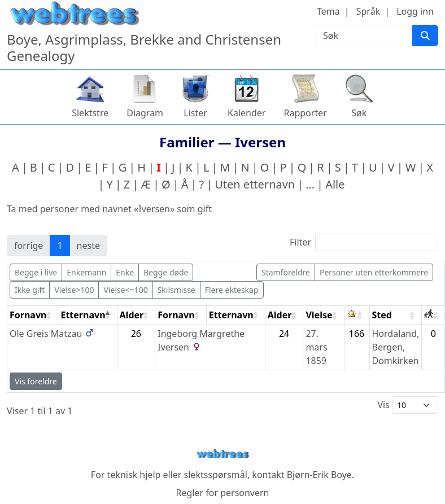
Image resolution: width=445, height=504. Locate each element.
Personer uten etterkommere (374, 272)
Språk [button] (368, 11)
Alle (335, 184)
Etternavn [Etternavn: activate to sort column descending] (83, 315)
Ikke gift (30, 290)
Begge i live (36, 272)
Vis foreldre (36, 381)
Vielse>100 (74, 290)
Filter (364, 242)
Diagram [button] (145, 113)
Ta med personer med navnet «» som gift (109, 209)
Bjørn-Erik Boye (319, 475)
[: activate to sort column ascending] (357, 315)
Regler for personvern (222, 493)
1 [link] (60, 246)
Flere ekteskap (232, 290)
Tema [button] (328, 11)
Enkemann (86, 272)
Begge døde (166, 272)
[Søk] (425, 36)
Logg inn (415, 11)
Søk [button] (359, 113)
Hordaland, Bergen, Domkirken (396, 347)
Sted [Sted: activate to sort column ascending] (382, 315)
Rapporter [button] (305, 113)
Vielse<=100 (125, 290)
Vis (408, 405)
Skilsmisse (176, 290)
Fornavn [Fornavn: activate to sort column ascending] (28, 315)
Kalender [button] (247, 113)
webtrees (223, 454)
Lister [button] (195, 113)
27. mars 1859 (316, 347)
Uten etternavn (255, 184)
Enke (125, 272)
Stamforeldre (286, 272)
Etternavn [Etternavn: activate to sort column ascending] (231, 315)
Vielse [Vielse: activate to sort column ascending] (319, 315)
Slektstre (90, 113)
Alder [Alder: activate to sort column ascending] (132, 315)
